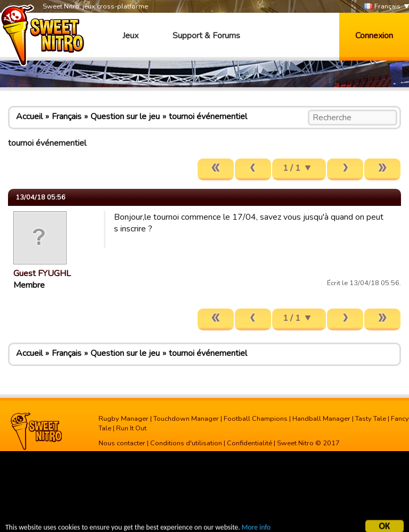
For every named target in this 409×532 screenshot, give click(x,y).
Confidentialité (250, 443)
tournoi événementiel (208, 117)
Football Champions (256, 419)
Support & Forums (206, 36)
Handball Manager (321, 419)
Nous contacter (122, 443)
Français (382, 7)
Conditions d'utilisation (186, 443)
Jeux (130, 36)
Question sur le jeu (125, 117)
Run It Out (131, 428)
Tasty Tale (371, 419)
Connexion (374, 36)
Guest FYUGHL (42, 273)
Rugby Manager (124, 419)
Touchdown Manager (186, 419)
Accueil (29, 117)
